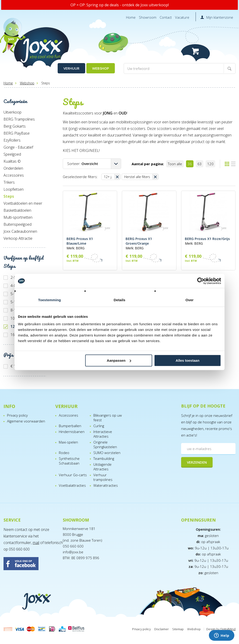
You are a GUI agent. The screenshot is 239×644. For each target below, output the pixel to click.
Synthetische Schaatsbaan (69, 461)
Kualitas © (12, 161)
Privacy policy (17, 415)
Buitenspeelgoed (18, 224)
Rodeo (64, 453)
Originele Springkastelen (105, 444)
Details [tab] (119, 300)
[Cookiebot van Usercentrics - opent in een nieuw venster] (201, 281)
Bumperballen (70, 426)
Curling (99, 426)
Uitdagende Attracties (102, 467)
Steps (9, 196)
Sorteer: (83, 164)
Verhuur (71, 68)
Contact (166, 17)
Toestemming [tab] (49, 300)
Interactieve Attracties (103, 434)
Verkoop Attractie (18, 238)
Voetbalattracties (72, 485)
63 (200, 164)
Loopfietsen (14, 189)
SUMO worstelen (107, 453)
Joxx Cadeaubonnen (20, 231)
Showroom (148, 17)
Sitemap (178, 629)
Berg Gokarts (15, 126)
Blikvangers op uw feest (108, 418)
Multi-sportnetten (18, 217)
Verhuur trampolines (103, 477)
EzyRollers (12, 140)
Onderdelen (13, 168)
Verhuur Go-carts (73, 475)
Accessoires (14, 175)
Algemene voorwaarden (26, 421)
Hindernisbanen (72, 432)
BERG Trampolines (19, 119)
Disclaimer (162, 629)
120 (210, 164)
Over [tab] (190, 300)
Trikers (9, 182)
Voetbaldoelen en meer (23, 203)
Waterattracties (106, 485)
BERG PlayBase (17, 133)
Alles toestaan (188, 360)
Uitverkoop (12, 112)
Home (131, 17)
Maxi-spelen (68, 442)
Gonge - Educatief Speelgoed (18, 151)
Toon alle (175, 164)
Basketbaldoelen (17, 210)
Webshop (101, 68)
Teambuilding (104, 458)
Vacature (182, 17)
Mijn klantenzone (220, 17)
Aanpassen (119, 360)
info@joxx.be (73, 552)
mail (36, 543)
